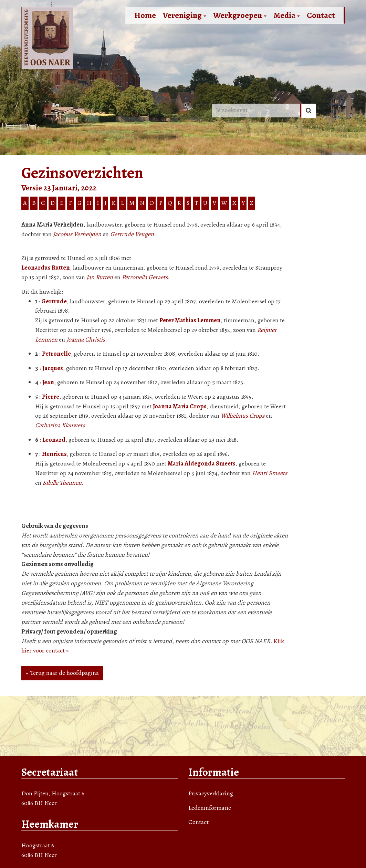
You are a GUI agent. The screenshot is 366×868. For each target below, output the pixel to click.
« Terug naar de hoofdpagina (62, 673)
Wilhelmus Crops (243, 416)
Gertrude (54, 301)
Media (287, 15)
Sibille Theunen (62, 483)
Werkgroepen (240, 15)
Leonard (54, 440)
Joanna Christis (86, 339)
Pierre (51, 397)
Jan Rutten (100, 277)
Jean (48, 382)
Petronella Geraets (145, 277)
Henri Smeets (270, 473)
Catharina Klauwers (60, 425)
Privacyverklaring (211, 793)
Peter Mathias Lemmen (190, 320)
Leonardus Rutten (46, 268)
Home (145, 15)
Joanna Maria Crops (180, 406)
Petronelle (56, 354)
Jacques (53, 368)
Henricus (54, 454)
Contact (321, 15)
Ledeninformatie (210, 808)
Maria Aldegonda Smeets (202, 463)
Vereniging (185, 15)
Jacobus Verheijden (77, 234)
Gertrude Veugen (132, 234)
